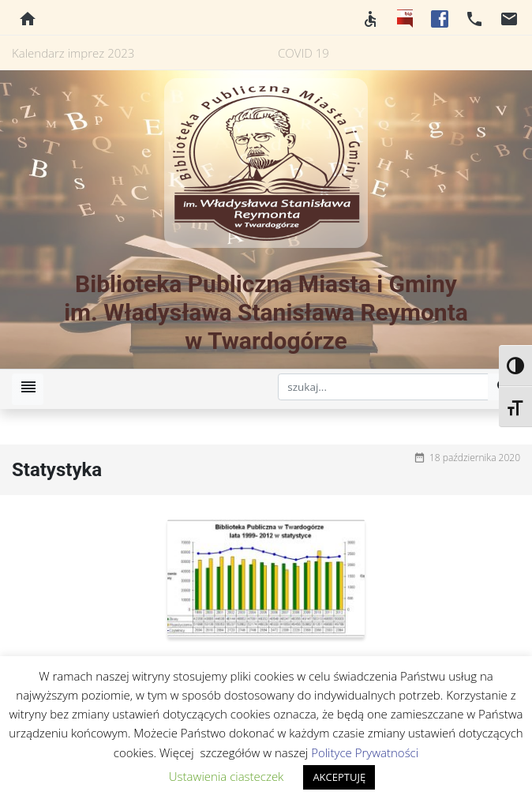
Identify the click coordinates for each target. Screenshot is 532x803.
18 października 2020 (475, 458)
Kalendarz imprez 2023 (73, 53)
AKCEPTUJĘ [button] (339, 777)
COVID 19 (303, 53)
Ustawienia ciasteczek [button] (227, 776)
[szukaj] (383, 387)
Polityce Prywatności (365, 752)
